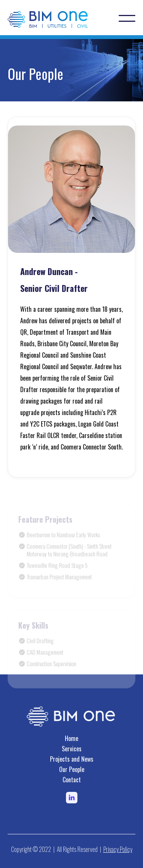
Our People (72, 769)
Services (72, 749)
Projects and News (72, 759)
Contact (72, 780)
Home (71, 738)
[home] (55, 19)
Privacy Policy (118, 849)
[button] (127, 18)
